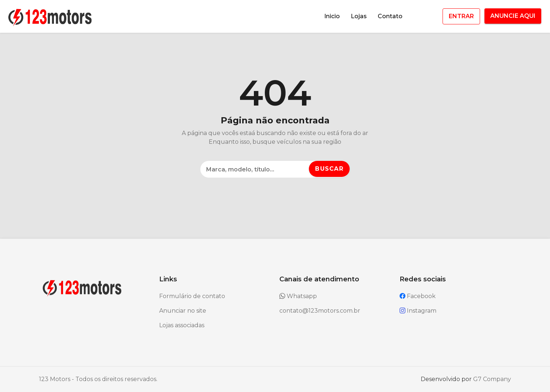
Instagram (418, 311)
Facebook (418, 296)
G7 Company (492, 379)
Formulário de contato (192, 296)
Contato (390, 16)
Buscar (329, 169)
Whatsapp (298, 296)
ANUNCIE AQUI (513, 16)
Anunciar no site (183, 311)
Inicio (332, 16)
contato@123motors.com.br (320, 311)
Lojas (359, 16)
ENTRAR (461, 16)
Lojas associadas (182, 325)
